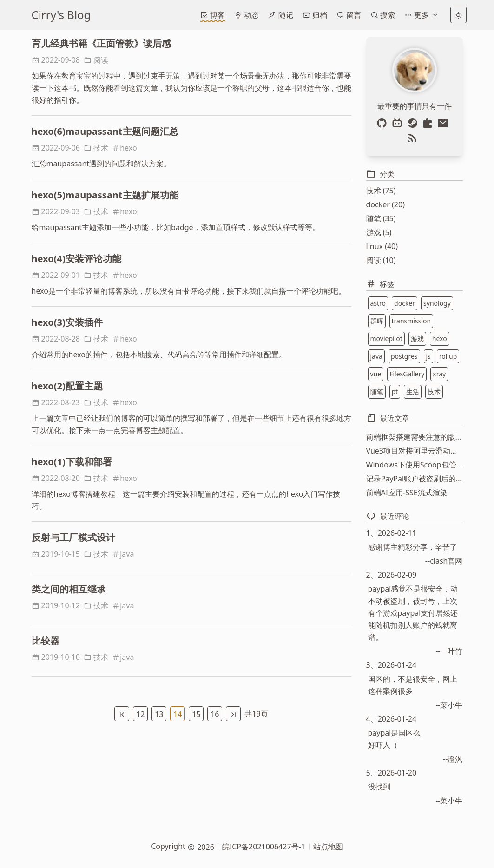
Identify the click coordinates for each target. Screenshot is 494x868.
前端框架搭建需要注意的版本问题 (415, 437)
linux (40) (382, 246)
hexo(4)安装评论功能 (76, 259)
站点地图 (328, 847)
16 (215, 714)
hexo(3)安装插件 (67, 322)
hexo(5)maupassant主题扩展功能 (105, 195)
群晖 (377, 321)
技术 (96, 148)
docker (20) (385, 204)
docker (405, 303)
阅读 (96, 60)
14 (178, 714)
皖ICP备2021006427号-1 (264, 847)
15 (196, 714)
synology (437, 303)
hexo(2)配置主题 (67, 386)
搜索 (383, 15)
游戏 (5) (379, 232)
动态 (247, 15)
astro (378, 303)
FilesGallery (407, 374)
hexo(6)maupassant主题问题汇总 (105, 131)
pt (395, 391)
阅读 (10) (381, 260)
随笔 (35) (381, 218)
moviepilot (386, 339)
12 (140, 714)
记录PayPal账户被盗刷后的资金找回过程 (415, 479)
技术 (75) (381, 191)
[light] (458, 15)
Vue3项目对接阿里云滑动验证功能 (415, 451)
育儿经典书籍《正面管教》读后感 (101, 43)
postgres (404, 356)
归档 (315, 15)
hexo (124, 148)
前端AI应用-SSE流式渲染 (407, 493)
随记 (280, 15)
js (428, 356)
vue (376, 374)
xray (439, 374)
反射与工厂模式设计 (73, 537)
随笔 (377, 391)
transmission (412, 321)
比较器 (46, 641)
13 (159, 714)
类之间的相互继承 (69, 589)
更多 (422, 15)
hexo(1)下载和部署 (72, 462)
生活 (413, 391)
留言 (349, 15)
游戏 (417, 339)
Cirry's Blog (61, 15)
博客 (213, 15)
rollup (448, 356)
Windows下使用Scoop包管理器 (415, 465)
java (123, 554)
